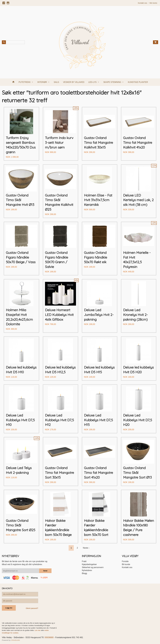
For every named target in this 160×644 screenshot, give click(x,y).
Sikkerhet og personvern (93, 567)
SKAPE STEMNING (112, 82)
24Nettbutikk (15, 640)
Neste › (86, 548)
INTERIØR (42, 82)
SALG (56, 82)
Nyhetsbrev (87, 570)
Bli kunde (126, 564)
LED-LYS (92, 82)
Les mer (38, 630)
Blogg (84, 573)
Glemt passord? (32, 608)
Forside (125, 561)
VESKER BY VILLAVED (74, 82)
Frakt (84, 561)
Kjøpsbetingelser (89, 564)
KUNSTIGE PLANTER (138, 82)
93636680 (49, 637)
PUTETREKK (25, 82)
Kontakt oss (127, 567)
